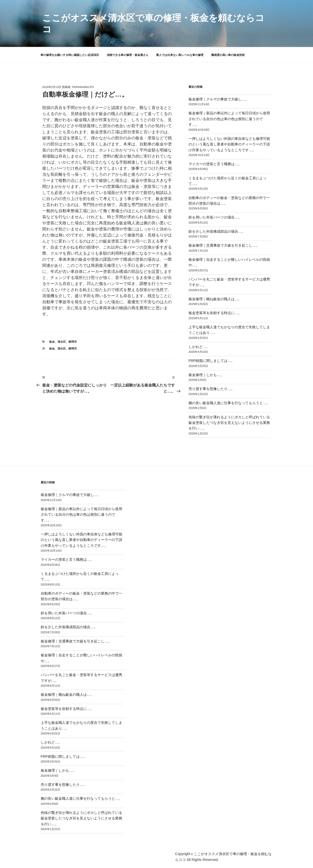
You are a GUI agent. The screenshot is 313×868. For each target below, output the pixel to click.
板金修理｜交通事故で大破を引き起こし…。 (224, 245)
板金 (52, 342)
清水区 (62, 342)
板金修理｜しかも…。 (206, 375)
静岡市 (73, 342)
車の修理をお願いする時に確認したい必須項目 (70, 55)
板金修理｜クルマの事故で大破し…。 (219, 99)
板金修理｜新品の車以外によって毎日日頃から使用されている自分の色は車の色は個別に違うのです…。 (229, 119)
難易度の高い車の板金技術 (228, 55)
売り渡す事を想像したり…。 (212, 389)
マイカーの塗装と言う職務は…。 (215, 164)
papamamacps (83, 87)
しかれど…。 (199, 347)
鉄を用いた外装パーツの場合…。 (215, 217)
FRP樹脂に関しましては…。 (212, 361)
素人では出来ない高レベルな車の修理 (180, 55)
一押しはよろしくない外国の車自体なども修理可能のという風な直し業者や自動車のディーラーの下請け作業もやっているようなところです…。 (229, 144)
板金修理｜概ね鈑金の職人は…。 (215, 299)
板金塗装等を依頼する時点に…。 (215, 313)
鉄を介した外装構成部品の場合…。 (217, 231)
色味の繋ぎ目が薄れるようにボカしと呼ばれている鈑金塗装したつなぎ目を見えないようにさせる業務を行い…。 (229, 423)
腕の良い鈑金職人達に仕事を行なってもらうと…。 (229, 403)
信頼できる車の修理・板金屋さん (128, 55)
